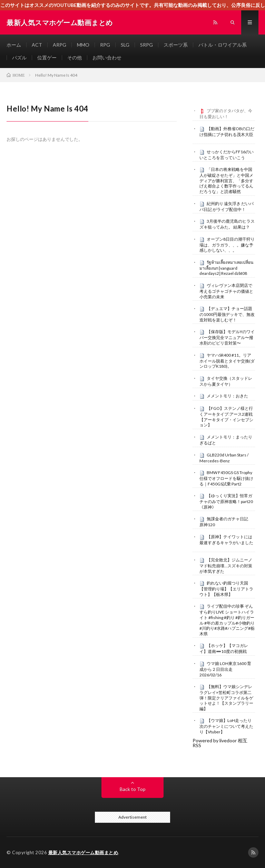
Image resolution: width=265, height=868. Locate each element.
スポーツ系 (176, 45)
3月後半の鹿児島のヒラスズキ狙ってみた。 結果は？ (227, 224)
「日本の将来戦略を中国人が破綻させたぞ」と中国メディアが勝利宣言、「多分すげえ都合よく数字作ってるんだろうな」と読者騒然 (226, 180)
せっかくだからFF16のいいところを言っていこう (227, 155)
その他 (75, 57)
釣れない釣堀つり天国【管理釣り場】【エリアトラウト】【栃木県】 (226, 589)
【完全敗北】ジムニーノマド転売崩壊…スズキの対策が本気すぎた (226, 566)
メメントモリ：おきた (227, 396)
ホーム (14, 45)
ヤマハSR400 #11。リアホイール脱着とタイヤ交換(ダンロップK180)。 (227, 361)
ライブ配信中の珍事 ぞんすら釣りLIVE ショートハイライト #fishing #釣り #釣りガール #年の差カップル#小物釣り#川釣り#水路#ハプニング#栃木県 (227, 620)
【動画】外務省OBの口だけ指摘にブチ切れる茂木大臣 (227, 132)
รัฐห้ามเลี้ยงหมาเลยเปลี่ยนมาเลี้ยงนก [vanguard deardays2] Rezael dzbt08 (226, 268)
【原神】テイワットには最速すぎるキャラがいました (226, 540)
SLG (125, 45)
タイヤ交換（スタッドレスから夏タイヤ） (226, 381)
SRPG (146, 45)
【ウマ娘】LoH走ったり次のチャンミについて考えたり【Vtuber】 (226, 726)
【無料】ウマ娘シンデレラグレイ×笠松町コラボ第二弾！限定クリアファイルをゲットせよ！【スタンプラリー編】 (226, 698)
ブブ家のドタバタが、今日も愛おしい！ (226, 114)
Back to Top (133, 789)
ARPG (60, 45)
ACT (37, 45)
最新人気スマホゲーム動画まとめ (83, 852)
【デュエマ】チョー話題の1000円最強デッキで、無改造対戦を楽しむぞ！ (227, 314)
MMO (83, 45)
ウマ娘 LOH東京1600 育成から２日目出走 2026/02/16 (225, 669)
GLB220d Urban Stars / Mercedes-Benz (224, 458)
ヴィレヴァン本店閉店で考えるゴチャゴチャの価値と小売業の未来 (226, 291)
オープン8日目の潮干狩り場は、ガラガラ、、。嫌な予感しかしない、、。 (227, 245)
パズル (19, 57)
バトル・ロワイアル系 (223, 45)
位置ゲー (47, 57)
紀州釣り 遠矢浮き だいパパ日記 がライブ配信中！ (227, 206)
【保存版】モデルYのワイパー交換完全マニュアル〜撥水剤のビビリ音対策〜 (227, 337)
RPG (105, 45)
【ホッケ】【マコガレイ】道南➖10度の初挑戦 (224, 648)
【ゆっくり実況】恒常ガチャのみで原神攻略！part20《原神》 (226, 501)
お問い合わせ (107, 57)
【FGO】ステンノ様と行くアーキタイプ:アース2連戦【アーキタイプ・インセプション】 (226, 417)
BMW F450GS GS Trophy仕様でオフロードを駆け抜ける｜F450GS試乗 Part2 (226, 478)
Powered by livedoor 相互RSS (220, 743)
